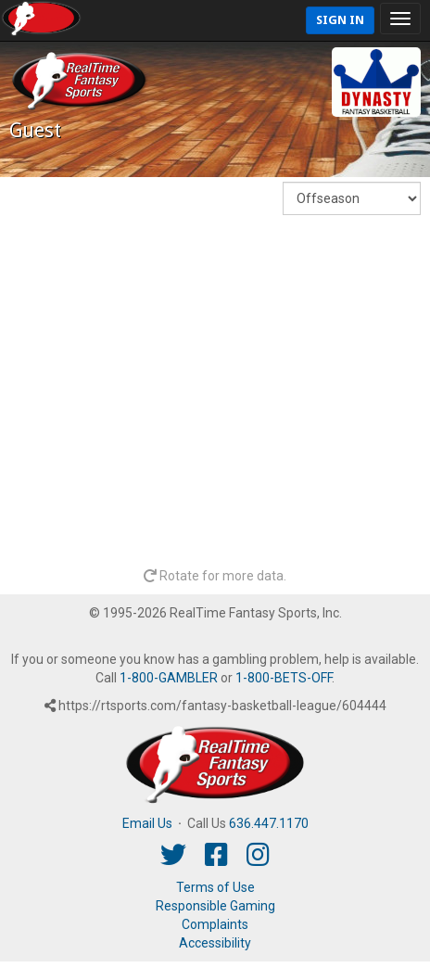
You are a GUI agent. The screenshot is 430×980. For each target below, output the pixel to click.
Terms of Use (215, 887)
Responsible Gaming (215, 906)
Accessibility (215, 943)
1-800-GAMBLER (169, 678)
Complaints (215, 924)
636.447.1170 (269, 823)
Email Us (147, 823)
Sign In (340, 20)
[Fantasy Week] (352, 198)
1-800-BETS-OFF (284, 678)
